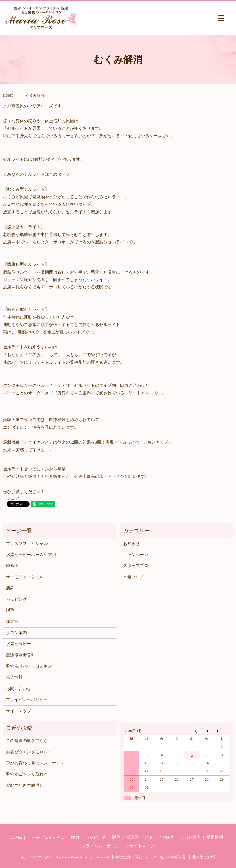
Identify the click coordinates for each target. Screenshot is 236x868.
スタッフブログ (138, 566)
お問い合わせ (19, 689)
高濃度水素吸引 (21, 655)
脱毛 (10, 610)
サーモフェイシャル (25, 577)
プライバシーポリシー (27, 700)
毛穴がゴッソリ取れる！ (29, 774)
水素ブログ (134, 577)
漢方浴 (12, 621)
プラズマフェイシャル (27, 544)
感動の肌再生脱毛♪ (24, 786)
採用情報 (215, 837)
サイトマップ (19, 711)
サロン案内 (16, 633)
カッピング (16, 599)
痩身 (10, 588)
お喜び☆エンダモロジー (29, 752)
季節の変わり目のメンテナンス (35, 763)
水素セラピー (19, 644)
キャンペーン (136, 555)
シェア (13, 498)
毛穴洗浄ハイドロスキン (29, 666)
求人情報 (14, 677)
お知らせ (131, 544)
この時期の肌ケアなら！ (29, 741)
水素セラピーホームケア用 (31, 555)
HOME (8, 95)
